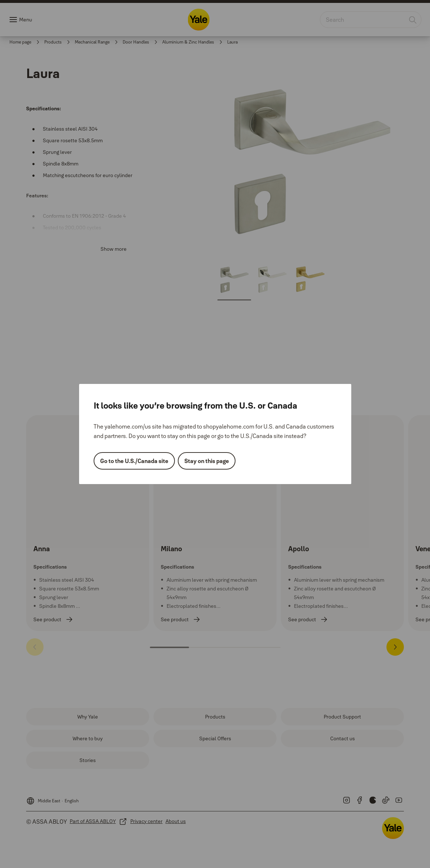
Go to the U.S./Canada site (134, 461)
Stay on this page (207, 461)
